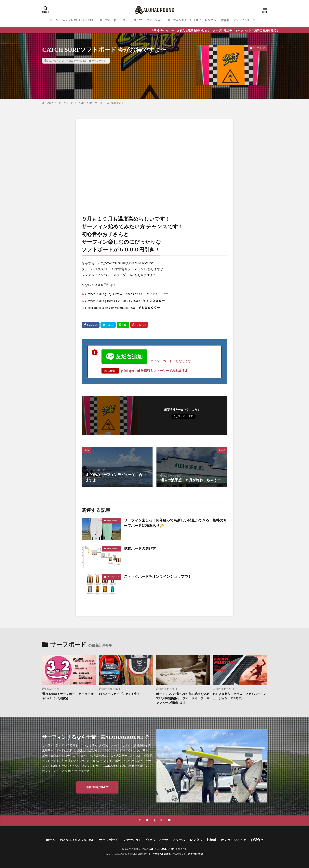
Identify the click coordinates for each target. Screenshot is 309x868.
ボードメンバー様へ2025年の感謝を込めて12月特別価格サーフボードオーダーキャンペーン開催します (183, 698)
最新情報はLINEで (97, 787)
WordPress (196, 853)
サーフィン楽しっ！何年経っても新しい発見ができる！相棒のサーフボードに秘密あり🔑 (175, 523)
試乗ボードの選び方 (140, 549)
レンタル (210, 20)
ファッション (155, 20)
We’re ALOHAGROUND (78, 20)
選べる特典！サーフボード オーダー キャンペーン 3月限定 (68, 696)
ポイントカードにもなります (146, 361)
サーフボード (108, 20)
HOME (49, 103)
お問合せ (257, 840)
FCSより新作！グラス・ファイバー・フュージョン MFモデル (239, 696)
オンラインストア (244, 20)
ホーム (54, 20)
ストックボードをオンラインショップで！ (158, 577)
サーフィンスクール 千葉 (183, 20)
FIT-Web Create (159, 853)
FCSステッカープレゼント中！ (120, 694)
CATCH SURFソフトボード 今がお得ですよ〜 (102, 103)
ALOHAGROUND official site (167, 849)
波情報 (225, 20)
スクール (179, 840)
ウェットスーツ (132, 20)
